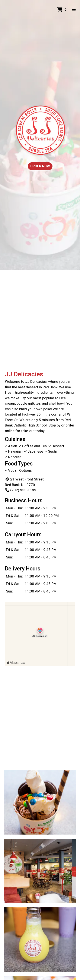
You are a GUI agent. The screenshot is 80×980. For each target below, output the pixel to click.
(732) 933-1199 (21, 490)
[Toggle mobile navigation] (74, 10)
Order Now (40, 166)
